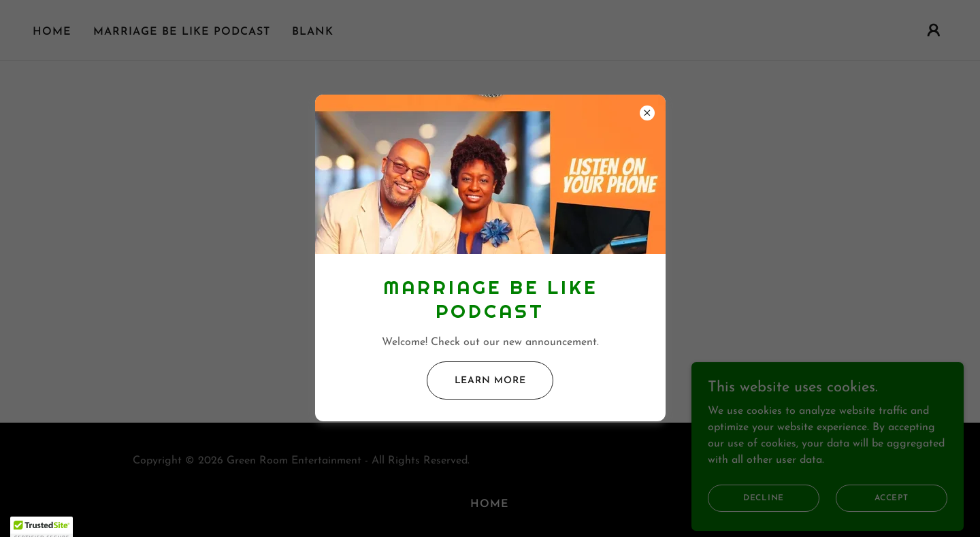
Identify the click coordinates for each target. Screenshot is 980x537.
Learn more (490, 381)
